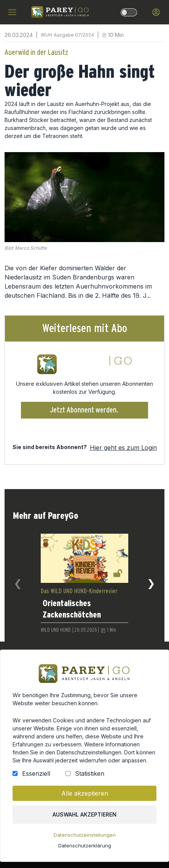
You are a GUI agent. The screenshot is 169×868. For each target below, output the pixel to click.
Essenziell (40, 787)
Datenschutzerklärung (84, 853)
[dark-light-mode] (129, 12)
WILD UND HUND (56, 630)
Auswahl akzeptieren (85, 825)
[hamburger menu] (12, 12)
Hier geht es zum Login (123, 448)
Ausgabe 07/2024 (74, 35)
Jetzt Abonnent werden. (84, 410)
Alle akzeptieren (84, 805)
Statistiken (89, 787)
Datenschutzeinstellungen (84, 843)
